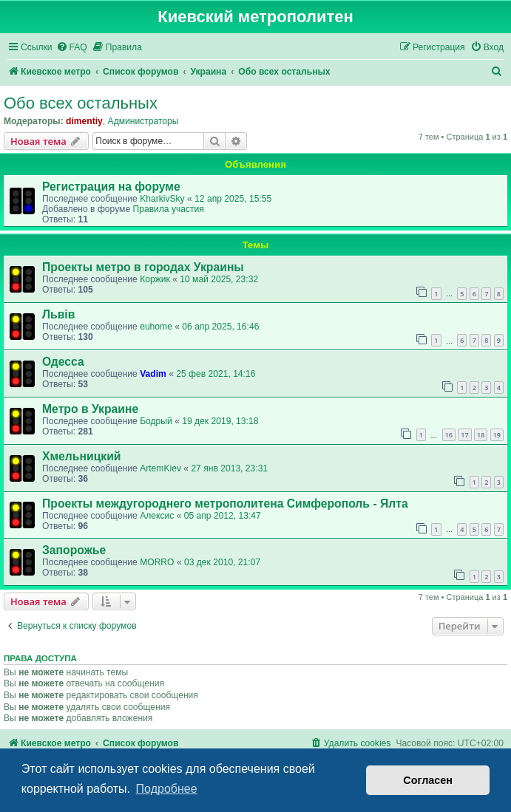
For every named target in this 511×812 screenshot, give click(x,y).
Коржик (155, 279)
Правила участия (168, 209)
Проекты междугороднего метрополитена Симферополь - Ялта (225, 504)
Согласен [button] (428, 780)
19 (497, 435)
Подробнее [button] (167, 789)
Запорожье (74, 550)
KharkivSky (162, 199)
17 (464, 435)
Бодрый (156, 421)
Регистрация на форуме (111, 187)
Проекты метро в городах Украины (143, 267)
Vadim (153, 374)
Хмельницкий (82, 456)
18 (481, 435)
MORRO (157, 562)
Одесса (63, 362)
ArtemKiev (160, 468)
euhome (156, 327)
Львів (58, 314)
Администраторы (143, 121)
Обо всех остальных (81, 103)
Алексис (157, 516)
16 (449, 435)
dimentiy (84, 121)
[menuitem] (72, 48)
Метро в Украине (90, 409)
